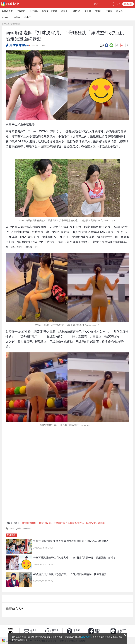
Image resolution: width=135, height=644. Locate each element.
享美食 (17, 17)
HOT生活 (76, 11)
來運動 (98, 11)
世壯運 (88, 11)
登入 (119, 4)
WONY (13, 528)
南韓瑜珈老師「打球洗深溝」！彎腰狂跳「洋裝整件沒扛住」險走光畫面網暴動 (64, 523)
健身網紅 (27, 528)
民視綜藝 (34, 11)
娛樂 (19, 528)
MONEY (6, 17)
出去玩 (28, 17)
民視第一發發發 (50, 11)
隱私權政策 (86, 637)
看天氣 (119, 11)
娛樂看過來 (7, 11)
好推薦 (64, 11)
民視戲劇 (21, 11)
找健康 (109, 11)
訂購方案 (128, 4)
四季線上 (6, 24)
